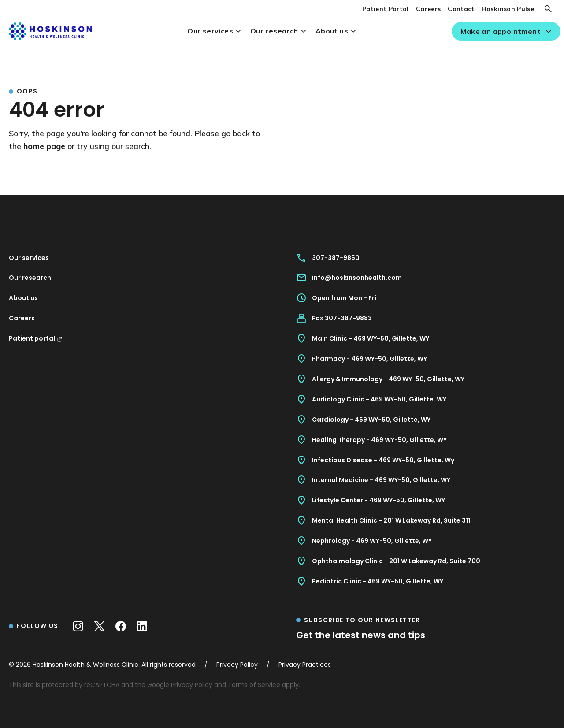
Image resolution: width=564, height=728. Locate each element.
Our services (210, 31)
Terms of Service (254, 685)
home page (44, 146)
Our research (274, 31)
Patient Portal (386, 9)
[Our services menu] (238, 31)
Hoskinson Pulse (508, 9)
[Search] (548, 9)
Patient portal (36, 338)
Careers (428, 9)
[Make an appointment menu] (548, 32)
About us (332, 31)
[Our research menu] (303, 31)
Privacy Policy (192, 685)
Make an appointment (501, 31)
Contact (461, 9)
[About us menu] (353, 31)
